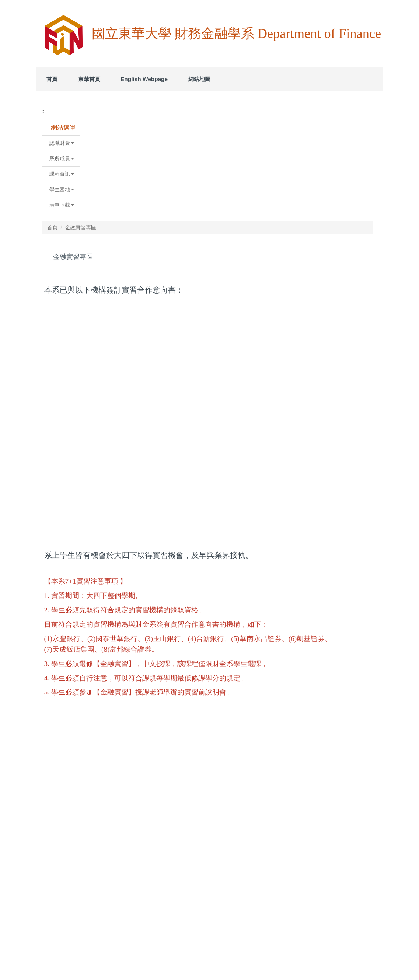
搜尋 (372, 20)
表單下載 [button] (89, 300)
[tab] (241, 183)
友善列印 (160, 895)
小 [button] (342, 257)
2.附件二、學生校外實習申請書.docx (192, 818)
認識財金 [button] (89, 238)
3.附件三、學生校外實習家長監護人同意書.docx (205, 831)
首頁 (78, 79)
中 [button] (357, 257)
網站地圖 (225, 79)
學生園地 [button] (89, 284)
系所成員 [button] (89, 253)
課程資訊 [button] (89, 269)
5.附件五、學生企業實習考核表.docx (192, 857)
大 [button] (371, 257)
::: (49, 79)
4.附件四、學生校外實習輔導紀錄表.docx (198, 844)
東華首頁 (115, 79)
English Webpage (170, 79)
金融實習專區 (185, 205)
